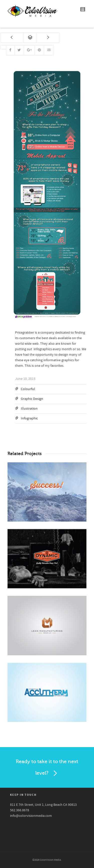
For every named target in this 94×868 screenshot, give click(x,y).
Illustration (29, 409)
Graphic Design (32, 399)
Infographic (29, 418)
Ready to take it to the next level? (47, 769)
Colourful (28, 389)
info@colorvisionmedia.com (31, 816)
